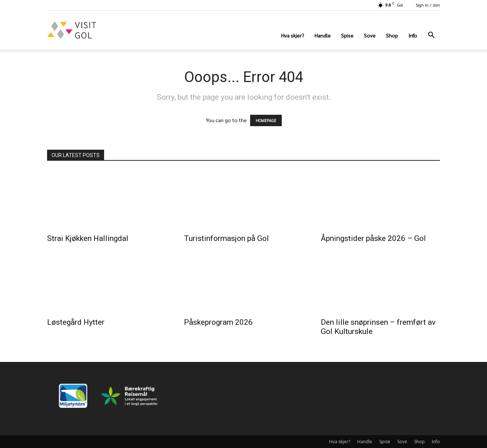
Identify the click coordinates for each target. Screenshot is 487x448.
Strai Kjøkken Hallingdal (88, 238)
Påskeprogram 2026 (218, 322)
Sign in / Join (428, 5)
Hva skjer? (293, 35)
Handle (323, 35)
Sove (370, 35)
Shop (392, 35)
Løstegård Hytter (76, 322)
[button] (431, 36)
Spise (347, 35)
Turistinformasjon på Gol (226, 238)
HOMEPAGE (266, 120)
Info (413, 35)
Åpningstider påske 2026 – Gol (373, 238)
